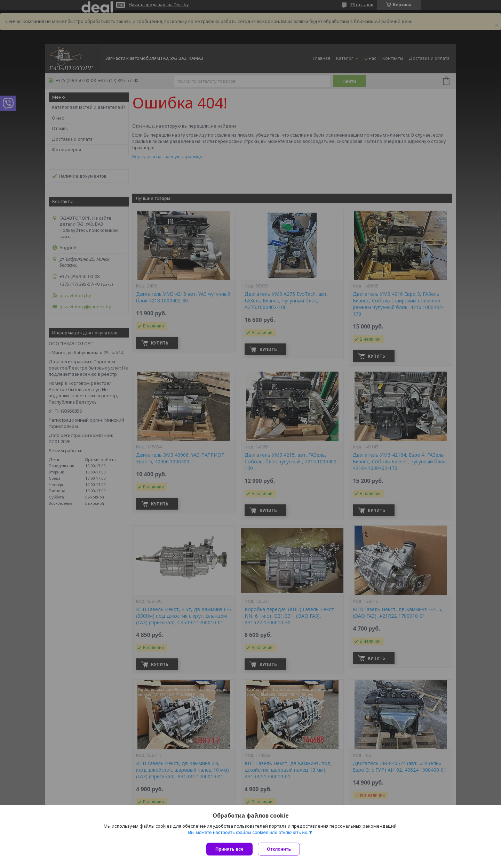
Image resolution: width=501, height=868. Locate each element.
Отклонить (281, 849)
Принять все (229, 849)
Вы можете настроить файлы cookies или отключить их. (248, 834)
